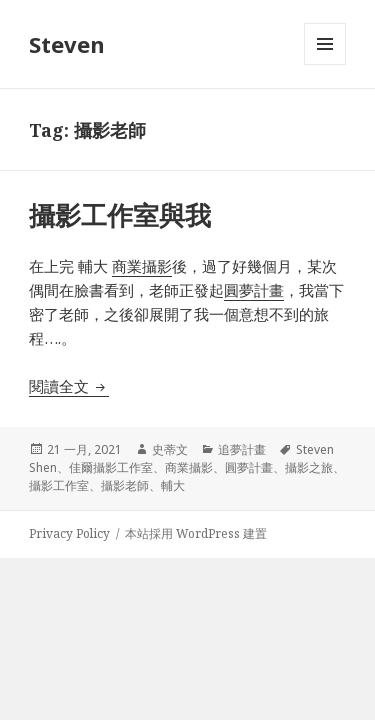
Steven (67, 44)
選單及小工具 (325, 64)
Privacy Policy (69, 533)
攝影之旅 (309, 467)
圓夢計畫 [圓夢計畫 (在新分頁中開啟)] (254, 290)
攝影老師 (125, 485)
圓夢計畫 (249, 467)
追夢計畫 (242, 449)
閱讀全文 (69, 386)
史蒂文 (170, 449)
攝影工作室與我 (120, 215)
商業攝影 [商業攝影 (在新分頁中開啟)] (142, 266)
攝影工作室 (59, 485)
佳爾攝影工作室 (111, 467)
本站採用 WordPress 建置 (196, 533)
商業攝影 (189, 467)
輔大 (173, 485)
